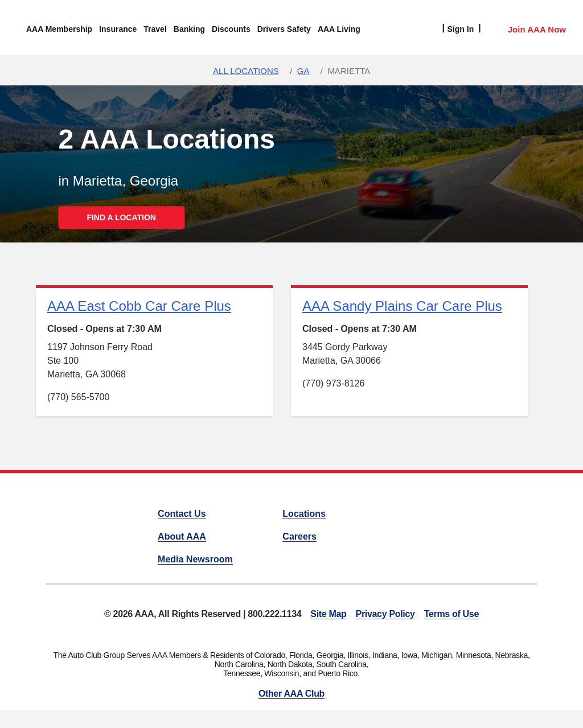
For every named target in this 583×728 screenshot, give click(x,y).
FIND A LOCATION (121, 217)
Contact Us (182, 514)
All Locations (246, 71)
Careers (299, 536)
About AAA (182, 536)
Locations (304, 514)
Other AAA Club (291, 694)
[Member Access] (525, 28)
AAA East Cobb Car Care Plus (139, 306)
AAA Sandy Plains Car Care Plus (402, 306)
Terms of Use (451, 614)
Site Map (328, 614)
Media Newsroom (195, 559)
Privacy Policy (385, 614)
